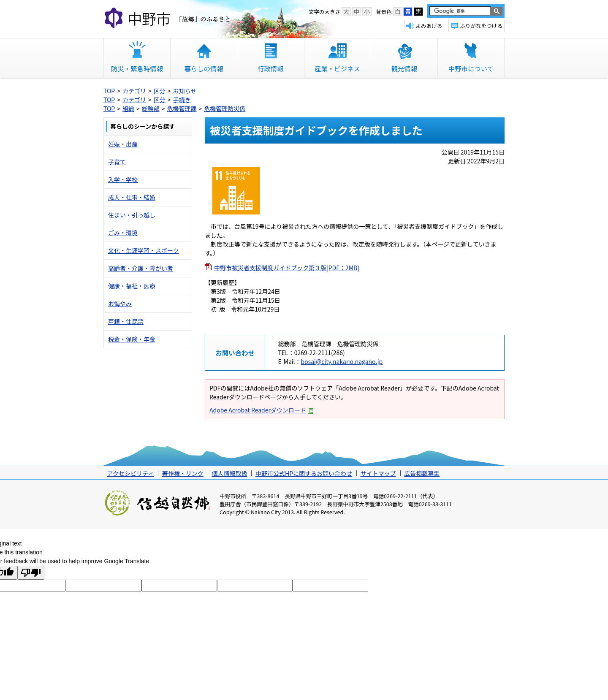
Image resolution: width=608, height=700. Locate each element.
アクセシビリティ (130, 473)
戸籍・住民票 (126, 321)
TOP (109, 91)
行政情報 (271, 68)
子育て (117, 162)
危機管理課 (182, 109)
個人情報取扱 (229, 473)
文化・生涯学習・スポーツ (144, 250)
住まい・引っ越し (132, 215)
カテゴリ (134, 91)
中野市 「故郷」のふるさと (169, 19)
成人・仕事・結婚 (132, 197)
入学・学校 (123, 179)
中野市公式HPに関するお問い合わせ (304, 473)
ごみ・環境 (123, 233)
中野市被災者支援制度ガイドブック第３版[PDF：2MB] (287, 268)
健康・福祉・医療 (132, 286)
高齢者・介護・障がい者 (141, 268)
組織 (128, 109)
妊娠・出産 (123, 144)
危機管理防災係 (225, 109)
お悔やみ (120, 304)
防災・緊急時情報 (137, 68)
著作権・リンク (183, 473)
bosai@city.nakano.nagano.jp (342, 361)
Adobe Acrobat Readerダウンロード (262, 410)
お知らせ (185, 91)
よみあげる (429, 26)
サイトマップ (378, 473)
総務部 (151, 109)
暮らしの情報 (204, 68)
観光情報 (404, 68)
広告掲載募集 (422, 473)
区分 (160, 91)
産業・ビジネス (337, 68)
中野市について (471, 68)
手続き (182, 100)
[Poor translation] (31, 573)
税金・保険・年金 (132, 339)
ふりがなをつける (481, 26)
